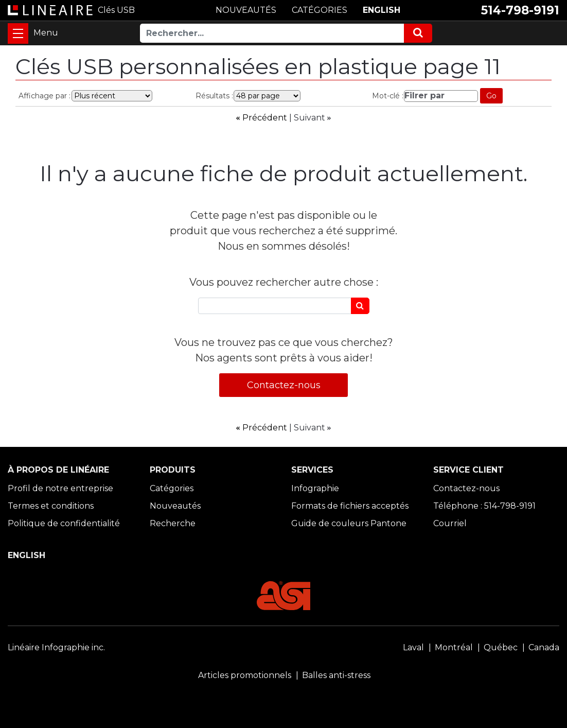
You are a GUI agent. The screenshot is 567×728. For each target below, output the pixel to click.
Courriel (450, 523)
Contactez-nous (284, 385)
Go (491, 96)
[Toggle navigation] (18, 33)
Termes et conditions (51, 506)
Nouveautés (175, 506)
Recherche (173, 523)
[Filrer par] (441, 96)
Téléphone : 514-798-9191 (484, 506)
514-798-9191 (520, 10)
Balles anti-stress (336, 675)
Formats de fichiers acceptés (350, 506)
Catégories (172, 488)
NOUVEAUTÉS (246, 10)
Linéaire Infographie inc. (56, 647)
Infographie (315, 488)
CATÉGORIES (320, 10)
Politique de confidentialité (64, 523)
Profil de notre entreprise (60, 488)
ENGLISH (382, 10)
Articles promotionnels (245, 675)
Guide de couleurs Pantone (349, 523)
